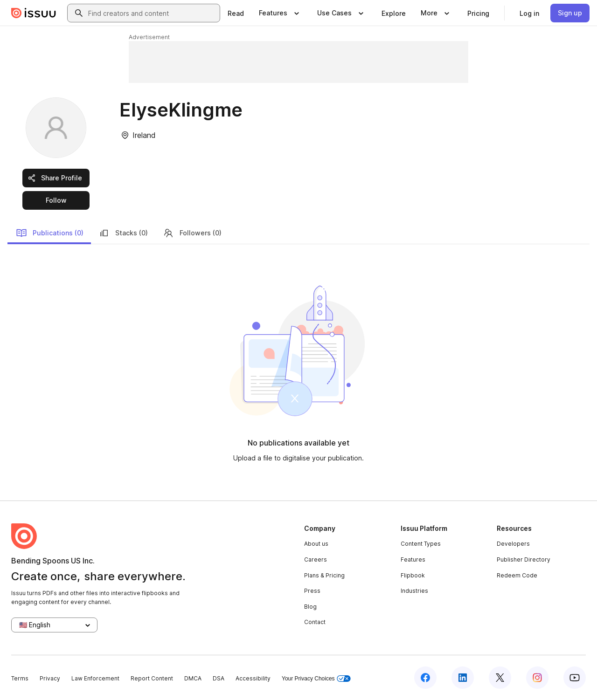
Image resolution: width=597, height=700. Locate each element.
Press (312, 591)
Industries (414, 591)
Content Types (421, 544)
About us (316, 544)
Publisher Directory (524, 559)
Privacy (50, 678)
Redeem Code (517, 575)
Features (413, 559)
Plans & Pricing (324, 575)
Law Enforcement (95, 678)
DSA (219, 678)
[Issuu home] (34, 13)
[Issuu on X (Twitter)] (500, 678)
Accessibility (253, 678)
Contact (315, 622)
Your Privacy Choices (316, 679)
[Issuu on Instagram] (537, 678)
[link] (236, 13)
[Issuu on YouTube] (575, 678)
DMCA (193, 678)
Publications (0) (50, 233)
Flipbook (413, 575)
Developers (513, 544)
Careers (316, 559)
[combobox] (152, 13)
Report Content (152, 678)
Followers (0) (192, 233)
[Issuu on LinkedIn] (463, 678)
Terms (20, 678)
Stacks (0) (123, 233)
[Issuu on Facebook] (425, 678)
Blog (310, 607)
